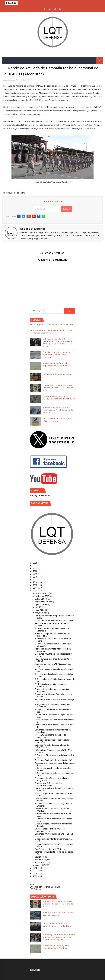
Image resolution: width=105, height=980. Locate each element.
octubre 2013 (41, 599)
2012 (35, 868)
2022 (35, 566)
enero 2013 (40, 865)
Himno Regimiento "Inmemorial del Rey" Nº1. (52, 325)
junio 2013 (40, 610)
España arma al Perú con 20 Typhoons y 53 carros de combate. (56, 355)
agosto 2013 (41, 605)
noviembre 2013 (42, 596)
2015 (35, 585)
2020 (35, 571)
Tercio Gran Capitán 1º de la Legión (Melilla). (54, 760)
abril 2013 (40, 857)
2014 (35, 588)
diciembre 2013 (42, 593)
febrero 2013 (41, 863)
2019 (35, 574)
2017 (35, 580)
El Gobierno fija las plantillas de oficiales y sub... (55, 621)
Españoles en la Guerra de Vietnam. (50, 849)
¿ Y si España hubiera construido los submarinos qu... (50, 830)
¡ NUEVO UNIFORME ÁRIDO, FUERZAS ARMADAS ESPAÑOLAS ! (59, 399)
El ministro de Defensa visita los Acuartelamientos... (48, 784)
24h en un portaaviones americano (45, 887)
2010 (35, 874)
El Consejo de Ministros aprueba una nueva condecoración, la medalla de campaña (59, 937)
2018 (35, 577)
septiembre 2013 (43, 602)
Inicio (32, 885)
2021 (35, 569)
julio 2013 (39, 607)
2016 (35, 582)
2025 (35, 563)
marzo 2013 (41, 860)
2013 (35, 591)
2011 (35, 871)
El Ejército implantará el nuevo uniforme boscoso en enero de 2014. (58, 388)
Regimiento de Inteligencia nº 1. (59, 374)
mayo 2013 (40, 613)
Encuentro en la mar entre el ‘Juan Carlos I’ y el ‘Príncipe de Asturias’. (58, 410)
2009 (35, 876)
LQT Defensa (36, 889)
